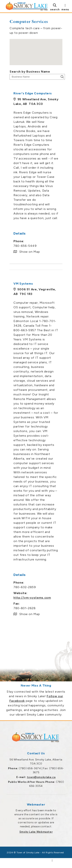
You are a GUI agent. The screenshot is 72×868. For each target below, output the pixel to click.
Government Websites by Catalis (30, 861)
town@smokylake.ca (41, 777)
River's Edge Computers (33, 93)
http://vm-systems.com (32, 598)
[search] (55, 7)
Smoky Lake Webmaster (36, 832)
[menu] (65, 7)
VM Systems (23, 284)
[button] (36, 48)
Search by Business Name (30, 72)
